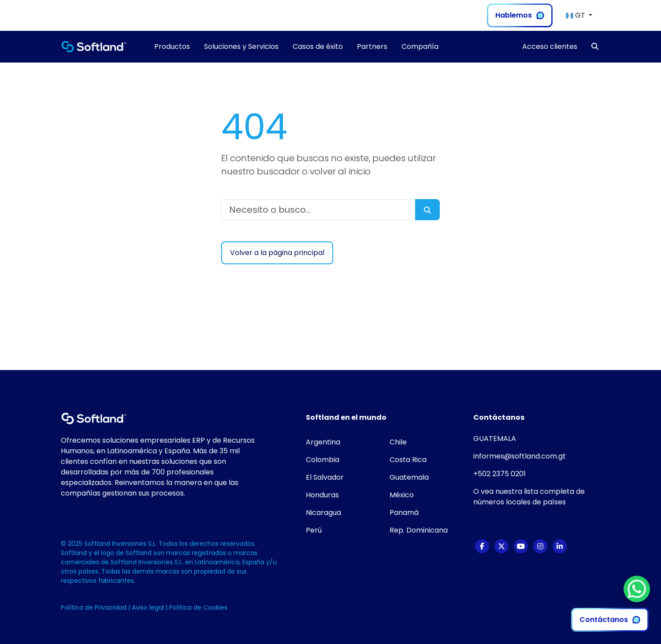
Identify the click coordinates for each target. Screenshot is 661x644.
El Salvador (325, 477)
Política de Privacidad (95, 607)
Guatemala (409, 477)
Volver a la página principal (277, 253)
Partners (372, 46)
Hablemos (520, 15)
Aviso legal (149, 607)
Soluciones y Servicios (241, 46)
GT (576, 15)
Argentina (323, 442)
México (402, 495)
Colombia (323, 460)
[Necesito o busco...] (318, 210)
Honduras (322, 495)
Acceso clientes (550, 46)
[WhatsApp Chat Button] (637, 589)
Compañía (420, 46)
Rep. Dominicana (419, 530)
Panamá (404, 513)
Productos (172, 46)
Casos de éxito (318, 46)
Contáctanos (610, 620)
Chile (398, 442)
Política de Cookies (198, 607)
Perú (314, 530)
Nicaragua (323, 513)
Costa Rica (408, 460)
